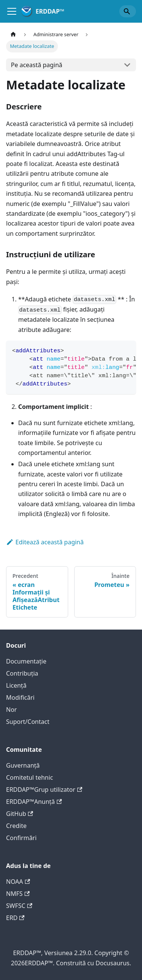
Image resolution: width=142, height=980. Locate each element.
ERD (15, 918)
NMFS (18, 894)
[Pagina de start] (13, 35)
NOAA (18, 882)
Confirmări (21, 838)
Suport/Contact (28, 722)
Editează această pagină (45, 542)
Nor (11, 710)
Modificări (20, 697)
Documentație (26, 661)
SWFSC (19, 906)
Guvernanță (23, 765)
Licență (16, 685)
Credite (16, 826)
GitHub (20, 814)
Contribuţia (22, 673)
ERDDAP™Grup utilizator (44, 790)
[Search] (128, 11)
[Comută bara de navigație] (12, 11)
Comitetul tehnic (30, 777)
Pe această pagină (37, 65)
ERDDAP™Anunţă (34, 802)
